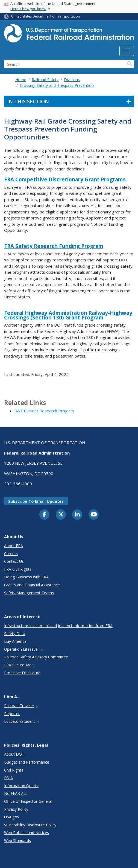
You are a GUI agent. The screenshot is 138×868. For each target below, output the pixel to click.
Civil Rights (14, 770)
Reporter (12, 714)
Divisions (72, 80)
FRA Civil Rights (18, 569)
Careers (11, 554)
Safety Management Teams (29, 593)
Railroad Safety (45, 80)
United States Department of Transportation (45, 16)
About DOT (14, 754)
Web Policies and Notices (27, 833)
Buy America (15, 641)
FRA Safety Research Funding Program (54, 246)
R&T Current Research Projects (44, 411)
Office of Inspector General (28, 801)
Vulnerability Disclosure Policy (30, 825)
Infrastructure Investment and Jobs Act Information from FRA (58, 626)
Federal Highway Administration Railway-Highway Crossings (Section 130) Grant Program (68, 315)
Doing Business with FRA (26, 577)
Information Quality (21, 786)
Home (21, 80)
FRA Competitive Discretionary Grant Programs (65, 179)
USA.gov (12, 817)
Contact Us (14, 561)
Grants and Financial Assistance (32, 585)
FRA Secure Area (19, 665)
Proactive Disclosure (22, 673)
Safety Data (15, 634)
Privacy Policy (16, 809)
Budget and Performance (27, 762)
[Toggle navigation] (127, 51)
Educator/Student (22, 721)
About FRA (14, 546)
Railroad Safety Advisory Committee (36, 657)
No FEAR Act (15, 793)
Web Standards (17, 840)
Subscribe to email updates (36, 501)
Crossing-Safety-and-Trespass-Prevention (57, 85)
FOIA (8, 778)
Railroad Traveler (22, 706)
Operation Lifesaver (24, 649)
